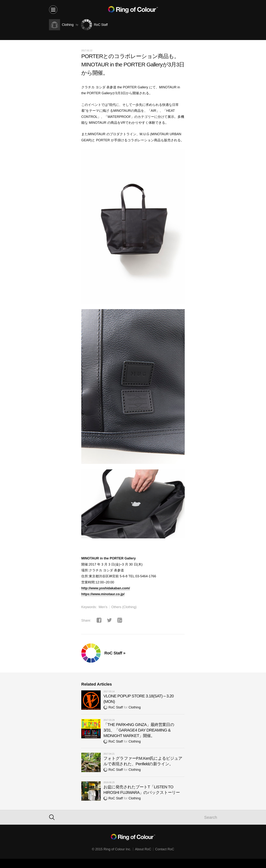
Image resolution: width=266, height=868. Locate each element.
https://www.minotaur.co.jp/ (103, 594)
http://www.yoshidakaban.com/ (106, 588)
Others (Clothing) (124, 607)
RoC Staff (113, 707)
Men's (103, 607)
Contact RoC (165, 849)
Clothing (135, 707)
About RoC (143, 849)
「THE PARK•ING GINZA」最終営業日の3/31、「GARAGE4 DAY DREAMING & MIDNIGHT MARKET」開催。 (139, 730)
